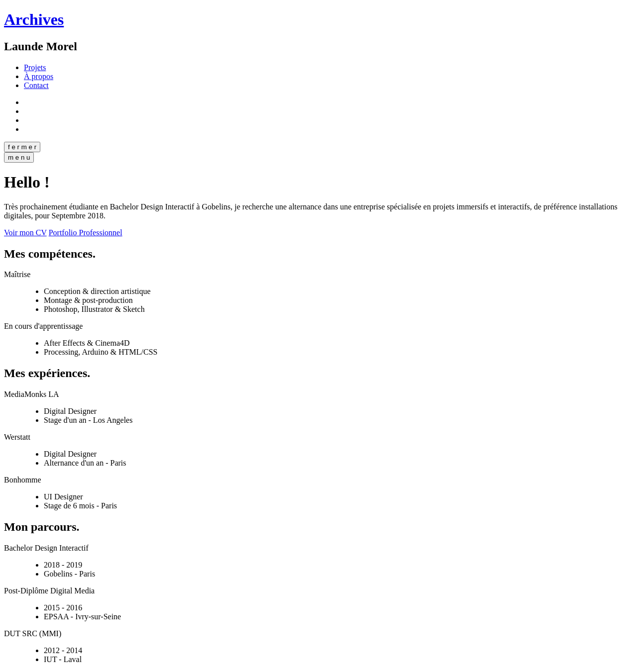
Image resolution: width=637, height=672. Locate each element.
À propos (39, 76)
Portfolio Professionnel (86, 233)
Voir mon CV (25, 233)
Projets (35, 67)
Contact (36, 85)
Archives (34, 19)
